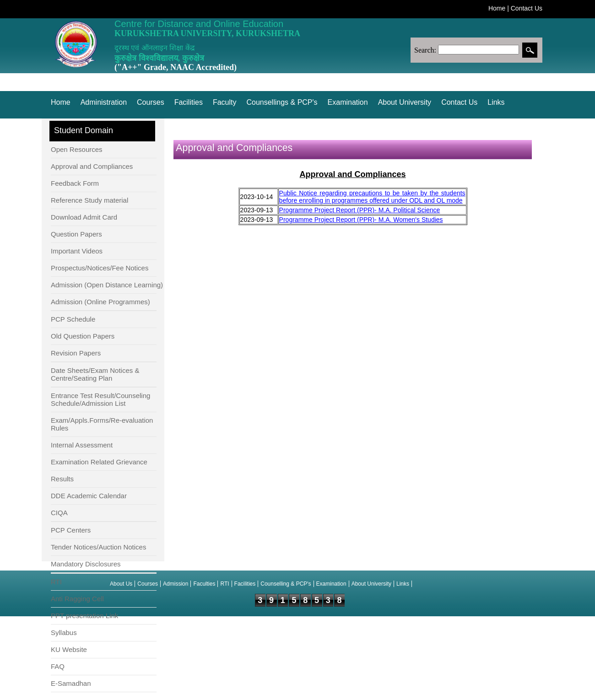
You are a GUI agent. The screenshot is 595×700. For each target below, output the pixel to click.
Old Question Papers (83, 336)
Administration (104, 102)
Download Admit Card (84, 217)
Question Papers (76, 234)
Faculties (204, 584)
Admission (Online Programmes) (100, 302)
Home (497, 8)
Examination (348, 102)
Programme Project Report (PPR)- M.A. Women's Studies (361, 220)
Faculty (225, 102)
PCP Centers (71, 530)
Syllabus (64, 633)
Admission (176, 584)
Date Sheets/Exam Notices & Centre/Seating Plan (95, 374)
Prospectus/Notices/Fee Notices (100, 268)
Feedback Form (75, 183)
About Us (121, 584)
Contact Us (527, 8)
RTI (56, 582)
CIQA (59, 513)
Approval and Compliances (92, 166)
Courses (151, 102)
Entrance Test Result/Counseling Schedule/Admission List (100, 399)
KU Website (69, 649)
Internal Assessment (82, 445)
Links (496, 102)
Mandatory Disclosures (86, 564)
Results (62, 479)
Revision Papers (76, 353)
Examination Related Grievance (99, 462)
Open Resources (77, 149)
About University (405, 102)
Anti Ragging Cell (77, 599)
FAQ (58, 666)
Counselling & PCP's (286, 584)
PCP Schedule (73, 319)
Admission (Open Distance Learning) (107, 285)
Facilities (189, 102)
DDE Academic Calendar (89, 496)
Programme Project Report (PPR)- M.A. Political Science (360, 210)
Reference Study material (89, 200)
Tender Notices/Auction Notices (98, 547)
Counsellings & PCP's (282, 102)
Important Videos (77, 251)
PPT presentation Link (84, 616)
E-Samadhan (71, 683)
